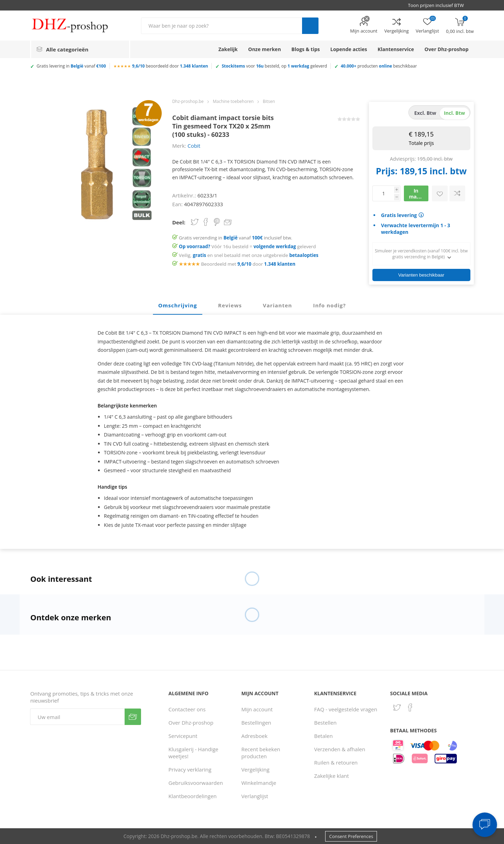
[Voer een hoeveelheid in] (383, 193)
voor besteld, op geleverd (274, 66)
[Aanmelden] (77, 717)
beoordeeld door (170, 66)
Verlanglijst (255, 796)
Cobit (194, 146)
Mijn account (364, 31)
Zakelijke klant (332, 776)
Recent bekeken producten (261, 753)
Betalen (324, 736)
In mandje (418, 194)
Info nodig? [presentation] (329, 305)
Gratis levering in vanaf (71, 66)
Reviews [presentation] (230, 305)
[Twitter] (397, 707)
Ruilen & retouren (336, 762)
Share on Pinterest (217, 222)
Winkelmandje (259, 783)
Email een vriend (228, 223)
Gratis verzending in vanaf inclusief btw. (236, 238)
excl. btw (425, 113)
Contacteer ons (187, 709)
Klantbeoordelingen (192, 796)
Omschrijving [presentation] (178, 305)
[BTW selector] (439, 5)
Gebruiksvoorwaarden (196, 783)
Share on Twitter (195, 222)
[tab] (178, 306)
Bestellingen (256, 723)
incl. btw (454, 113)
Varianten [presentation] (277, 305)
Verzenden (133, 717)
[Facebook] (410, 707)
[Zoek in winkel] (222, 26)
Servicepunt (183, 736)
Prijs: (387, 171)
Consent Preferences (351, 836)
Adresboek (254, 736)
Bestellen (325, 723)
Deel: (179, 222)
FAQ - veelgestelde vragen (346, 709)
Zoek (310, 26)
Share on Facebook (206, 222)
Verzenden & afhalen (340, 749)
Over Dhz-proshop (191, 723)
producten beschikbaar (379, 66)
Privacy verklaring (190, 769)
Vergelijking (397, 31)
